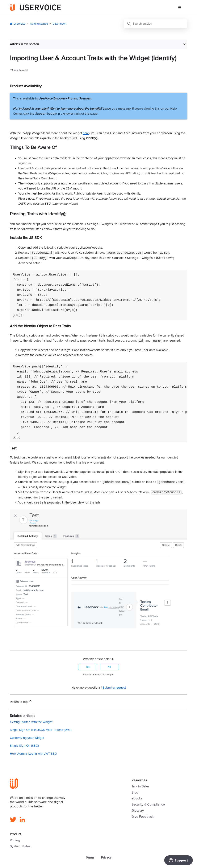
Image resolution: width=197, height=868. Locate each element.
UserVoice (19, 24)
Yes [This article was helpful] (88, 668)
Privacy (106, 859)
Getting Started (39, 24)
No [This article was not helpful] (109, 668)
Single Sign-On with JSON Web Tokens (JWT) (41, 731)
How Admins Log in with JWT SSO (33, 755)
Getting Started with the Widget (31, 723)
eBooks (137, 799)
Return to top (21, 702)
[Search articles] (156, 24)
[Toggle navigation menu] (180, 8)
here (86, 133)
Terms (90, 859)
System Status (20, 847)
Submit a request (114, 689)
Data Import (59, 24)
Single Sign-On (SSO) (24, 747)
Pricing (15, 841)
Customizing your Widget (27, 739)
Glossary (138, 812)
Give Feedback (142, 818)
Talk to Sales (141, 787)
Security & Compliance (148, 806)
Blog (135, 794)
